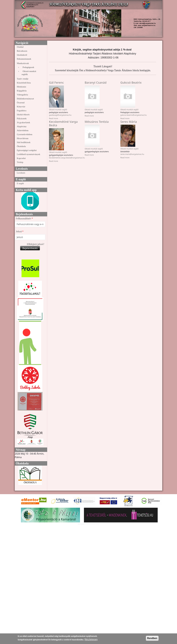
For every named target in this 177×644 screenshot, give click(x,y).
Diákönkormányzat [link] (25, 99)
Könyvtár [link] (21, 107)
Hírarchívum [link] (23, 138)
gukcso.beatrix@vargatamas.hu (133, 115)
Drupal (81, 524)
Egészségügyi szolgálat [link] (27, 150)
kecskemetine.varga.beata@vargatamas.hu (67, 158)
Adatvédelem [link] (23, 130)
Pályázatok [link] (22, 119)
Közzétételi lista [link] (24, 83)
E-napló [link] (20, 183)
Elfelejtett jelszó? (36, 244)
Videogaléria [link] (22, 95)
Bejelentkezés (30, 248)
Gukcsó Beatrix (131, 83)
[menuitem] (30, 47)
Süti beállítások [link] (24, 142)
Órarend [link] (21, 103)
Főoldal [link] (20, 47)
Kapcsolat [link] (21, 158)
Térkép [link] (20, 162)
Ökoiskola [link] (21, 146)
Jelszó (19, 231)
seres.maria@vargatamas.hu (132, 154)
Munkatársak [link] (23, 63)
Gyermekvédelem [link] (25, 134)
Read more (53, 118)
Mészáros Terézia (97, 122)
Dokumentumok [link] (24, 59)
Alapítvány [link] (22, 127)
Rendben (152, 638)
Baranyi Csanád (96, 83)
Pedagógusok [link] (28, 67)
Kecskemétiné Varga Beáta (63, 123)
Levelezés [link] (21, 173)
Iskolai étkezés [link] (23, 115)
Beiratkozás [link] (22, 51)
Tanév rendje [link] (23, 79)
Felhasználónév (24, 219)
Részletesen (91, 639)
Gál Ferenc (56, 83)
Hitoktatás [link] (21, 87)
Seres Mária (129, 122)
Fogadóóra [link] (22, 111)
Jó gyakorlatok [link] (23, 123)
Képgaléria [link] (22, 91)
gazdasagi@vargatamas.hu (60, 115)
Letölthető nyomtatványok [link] (28, 154)
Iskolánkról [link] (22, 55)
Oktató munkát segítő (58, 110)
